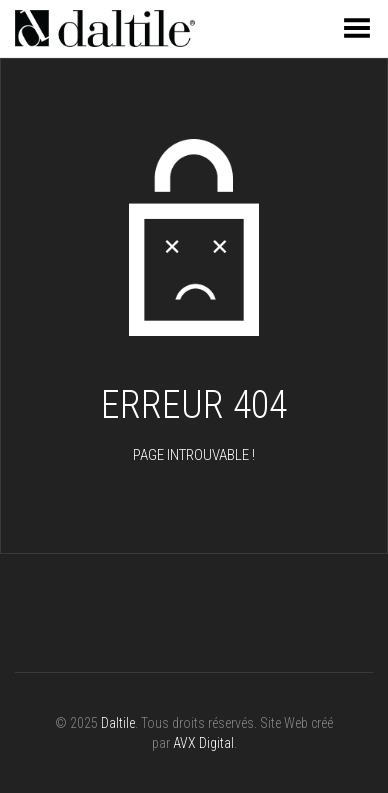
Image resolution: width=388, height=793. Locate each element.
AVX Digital (203, 743)
